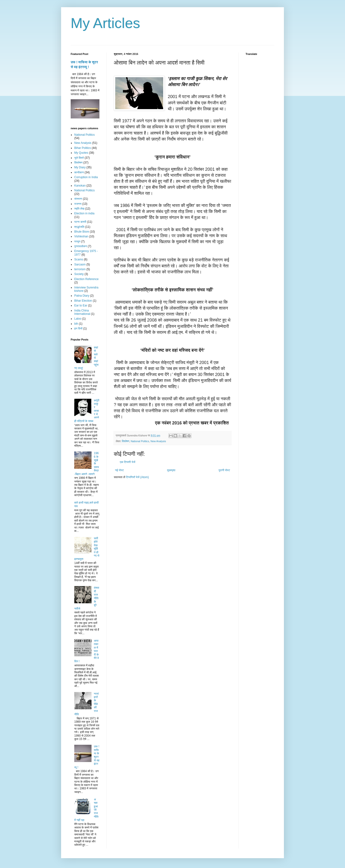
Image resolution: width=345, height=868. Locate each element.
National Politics (140, 441)
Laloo (78, 319)
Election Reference (86, 279)
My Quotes (81, 153)
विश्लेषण (125, 441)
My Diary (80, 167)
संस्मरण (78, 199)
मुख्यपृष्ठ (171, 470)
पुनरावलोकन (81, 246)
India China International (82, 312)
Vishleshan (81, 236)
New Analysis (158, 441)
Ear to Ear (81, 305)
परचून (77, 241)
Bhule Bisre (82, 232)
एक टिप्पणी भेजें (128, 462)
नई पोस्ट (119, 470)
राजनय (78, 204)
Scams (79, 259)
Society (79, 274)
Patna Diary (82, 296)
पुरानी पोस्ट (224, 470)
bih (76, 324)
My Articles (105, 23)
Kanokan (80, 186)
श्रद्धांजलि (79, 227)
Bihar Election (83, 301)
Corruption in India (86, 177)
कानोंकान (79, 172)
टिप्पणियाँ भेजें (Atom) (138, 477)
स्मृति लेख (79, 209)
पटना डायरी (80, 222)
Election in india (84, 213)
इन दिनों (78, 328)
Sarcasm (80, 264)
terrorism (80, 269)
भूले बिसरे (79, 158)
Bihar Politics (83, 148)
